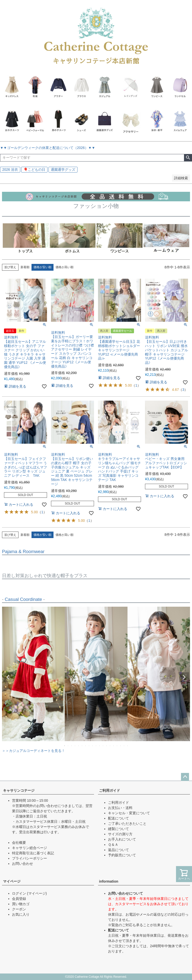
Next (184, 677)
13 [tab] (107, 746)
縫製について (118, 829)
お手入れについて (122, 839)
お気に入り (21, 914)
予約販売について (122, 855)
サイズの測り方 (120, 834)
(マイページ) (37, 893)
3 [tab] (72, 746)
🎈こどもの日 (34, 170)
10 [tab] (96, 746)
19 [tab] (128, 746)
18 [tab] (124, 746)
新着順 (25, 267)
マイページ (12, 881)
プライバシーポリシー (29, 858)
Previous (8, 677)
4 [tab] (75, 746)
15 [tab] (114, 746)
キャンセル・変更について (129, 813)
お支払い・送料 (120, 808)
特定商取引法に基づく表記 (33, 853)
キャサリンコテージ (19, 790)
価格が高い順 (64, 267)
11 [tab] (100, 746)
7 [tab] (86, 746)
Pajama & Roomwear (23, 552)
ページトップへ (185, 777)
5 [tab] (79, 746)
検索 (188, 158)
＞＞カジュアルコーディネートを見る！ (33, 751)
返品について (118, 850)
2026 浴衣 (10, 170)
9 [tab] (93, 746)
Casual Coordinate (23, 599)
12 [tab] (103, 746)
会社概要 (19, 843)
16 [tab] (117, 746)
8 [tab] (89, 746)
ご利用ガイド (109, 790)
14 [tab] (110, 746)
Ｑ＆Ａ (113, 845)
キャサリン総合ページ (29, 848)
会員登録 (19, 899)
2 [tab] (68, 746)
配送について (118, 818)
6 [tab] (82, 746)
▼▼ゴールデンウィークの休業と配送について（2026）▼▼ (48, 148)
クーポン (19, 909)
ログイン (19, 893)
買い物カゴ (21, 904)
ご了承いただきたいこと (127, 824)
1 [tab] (65, 746)
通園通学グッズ (63, 170)
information (109, 881)
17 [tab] (121, 746)
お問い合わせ (22, 864)
